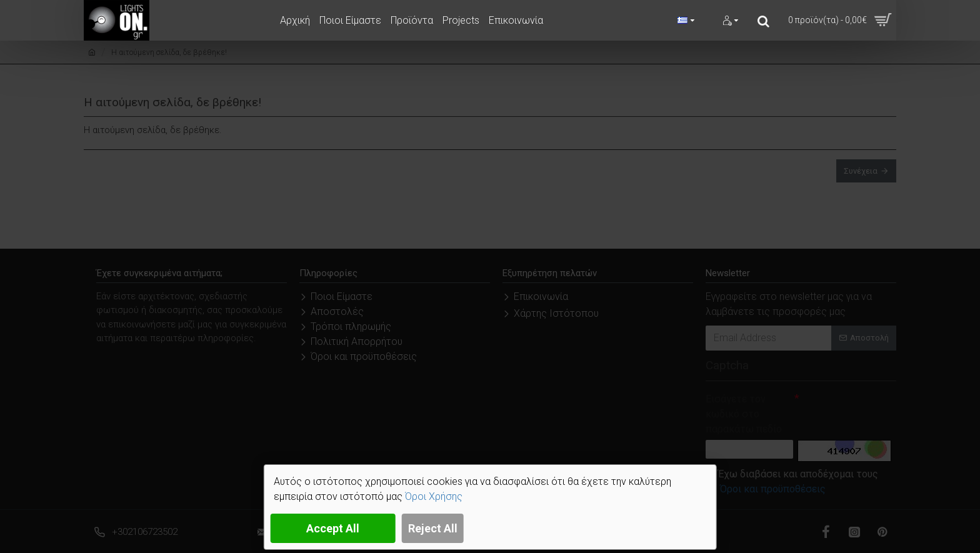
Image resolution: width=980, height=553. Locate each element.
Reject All (433, 528)
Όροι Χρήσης (434, 496)
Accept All (333, 528)
